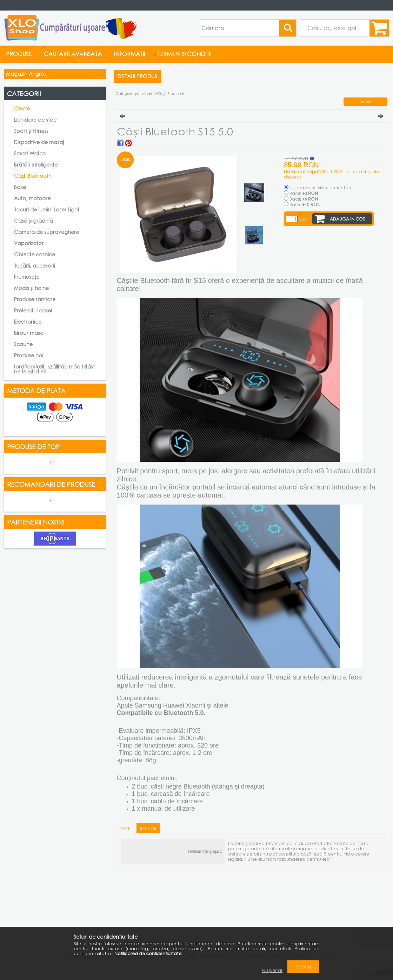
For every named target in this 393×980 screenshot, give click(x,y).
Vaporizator (29, 243)
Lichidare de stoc (35, 120)
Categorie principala (135, 93)
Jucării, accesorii (35, 266)
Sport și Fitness (31, 131)
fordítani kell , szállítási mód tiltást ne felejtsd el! (54, 369)
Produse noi (29, 355)
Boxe (20, 187)
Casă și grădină (34, 221)
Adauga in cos (348, 219)
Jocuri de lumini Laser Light (47, 209)
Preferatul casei (33, 310)
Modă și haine (31, 288)
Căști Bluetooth (33, 176)
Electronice (28, 322)
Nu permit (272, 970)
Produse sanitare (35, 299)
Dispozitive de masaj (39, 142)
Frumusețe (27, 277)
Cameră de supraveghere (46, 232)
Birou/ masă (29, 333)
